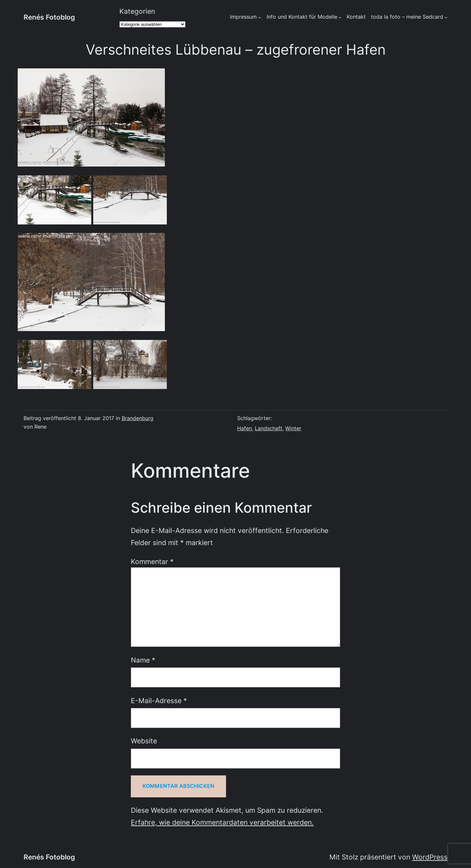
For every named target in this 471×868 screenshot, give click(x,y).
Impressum (243, 17)
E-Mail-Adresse (159, 700)
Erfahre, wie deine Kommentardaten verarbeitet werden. (222, 822)
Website (144, 741)
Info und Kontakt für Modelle (302, 17)
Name (143, 660)
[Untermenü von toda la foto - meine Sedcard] (446, 17)
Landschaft (269, 428)
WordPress (430, 857)
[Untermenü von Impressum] (260, 17)
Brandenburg (138, 418)
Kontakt (356, 17)
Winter (293, 428)
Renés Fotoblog (49, 17)
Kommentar (152, 561)
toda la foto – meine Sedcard (407, 17)
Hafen (244, 428)
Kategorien (137, 11)
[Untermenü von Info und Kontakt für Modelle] (340, 17)
